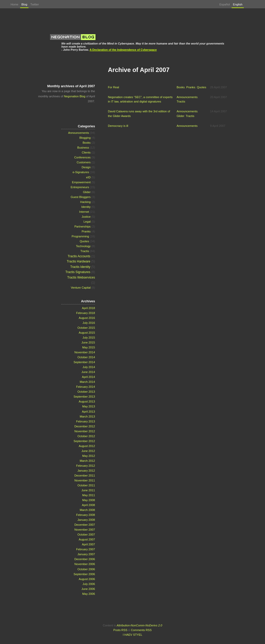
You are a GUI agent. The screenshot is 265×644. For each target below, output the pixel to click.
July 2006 (89, 584)
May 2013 (89, 406)
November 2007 (85, 530)
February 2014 (86, 387)
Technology (83, 246)
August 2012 (87, 446)
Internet (84, 212)
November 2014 (85, 352)
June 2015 (88, 342)
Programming (80, 236)
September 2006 (84, 574)
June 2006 (88, 589)
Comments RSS (141, 630)
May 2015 (89, 347)
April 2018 (89, 308)
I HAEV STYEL (132, 635)
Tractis (181, 101)
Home (14, 4)
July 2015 (89, 338)
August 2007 (87, 539)
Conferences (82, 157)
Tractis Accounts (79, 256)
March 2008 (87, 510)
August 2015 (87, 333)
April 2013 (89, 412)
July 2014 (89, 367)
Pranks (191, 87)
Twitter (35, 4)
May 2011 (89, 495)
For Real (113, 87)
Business (83, 148)
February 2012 (86, 466)
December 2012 (85, 426)
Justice (86, 217)
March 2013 (87, 416)
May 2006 (89, 594)
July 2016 (89, 323)
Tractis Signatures (78, 272)
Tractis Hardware (79, 261)
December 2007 (85, 525)
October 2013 (86, 392)
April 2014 (89, 377)
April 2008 (89, 505)
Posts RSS (120, 630)
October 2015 (86, 328)
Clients (86, 152)
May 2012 (89, 456)
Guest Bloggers (81, 197)
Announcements (187, 97)
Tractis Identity (80, 267)
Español (225, 4)
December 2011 (85, 475)
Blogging (85, 138)
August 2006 (87, 579)
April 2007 (89, 544)
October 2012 (86, 436)
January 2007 (86, 554)
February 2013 (86, 421)
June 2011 (88, 490)
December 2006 (85, 559)
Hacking (85, 202)
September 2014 (84, 362)
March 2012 (87, 461)
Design (86, 167)
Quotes (202, 87)
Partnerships (82, 226)
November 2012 (85, 431)
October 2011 (86, 485)
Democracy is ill (118, 126)
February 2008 (86, 515)
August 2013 (87, 401)
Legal (87, 222)
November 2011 (85, 480)
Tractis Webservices (81, 277)
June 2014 (88, 372)
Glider (180, 116)
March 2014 (87, 382)
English (238, 4)
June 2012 (88, 451)
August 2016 (87, 318)
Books (181, 87)
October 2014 (86, 357)
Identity (86, 207)
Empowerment (81, 182)
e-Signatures (81, 172)
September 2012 (84, 441)
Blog (24, 4)
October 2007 (86, 535)
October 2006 (86, 569)
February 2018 (86, 313)
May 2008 (89, 500)
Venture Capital (81, 288)
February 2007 (86, 549)
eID (88, 177)
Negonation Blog (75, 96)
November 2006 (85, 564)
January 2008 (86, 520)
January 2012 (86, 471)
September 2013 (84, 397)
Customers (84, 162)
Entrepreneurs (80, 187)
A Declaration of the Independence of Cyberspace (123, 50)
